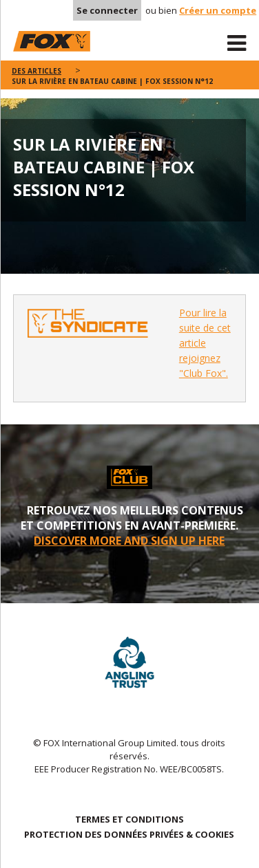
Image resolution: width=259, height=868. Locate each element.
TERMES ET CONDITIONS (129, 819)
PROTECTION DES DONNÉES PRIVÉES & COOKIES (129, 834)
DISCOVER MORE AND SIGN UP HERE (129, 541)
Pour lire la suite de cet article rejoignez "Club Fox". (205, 343)
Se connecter (107, 10)
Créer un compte (218, 10)
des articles (37, 71)
